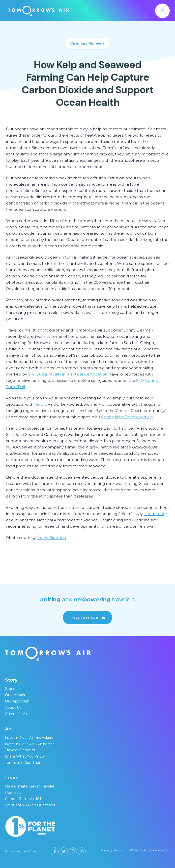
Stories (11, 689)
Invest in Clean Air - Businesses (30, 744)
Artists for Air (16, 714)
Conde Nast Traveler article (127, 417)
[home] (38, 11)
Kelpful (41, 404)
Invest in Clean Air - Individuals (29, 737)
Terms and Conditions (24, 763)
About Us (13, 708)
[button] (162, 11)
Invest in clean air (87, 617)
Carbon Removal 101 (23, 799)
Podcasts (13, 793)
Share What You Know (25, 756)
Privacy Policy (112, 850)
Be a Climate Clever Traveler (30, 786)
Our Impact (15, 695)
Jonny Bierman (51, 538)
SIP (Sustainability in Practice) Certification (68, 374)
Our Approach (17, 701)
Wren (33, 851)
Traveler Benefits (20, 750)
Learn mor (154, 514)
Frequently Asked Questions (30, 805)
